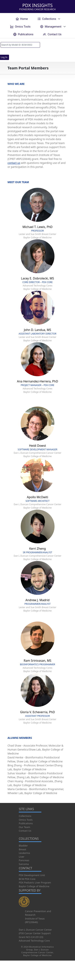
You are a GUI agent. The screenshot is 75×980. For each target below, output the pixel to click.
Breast (22, 849)
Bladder (23, 846)
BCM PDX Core (27, 879)
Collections (25, 816)
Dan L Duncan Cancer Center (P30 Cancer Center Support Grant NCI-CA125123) (35, 933)
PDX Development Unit (32, 875)
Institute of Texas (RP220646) (35, 920)
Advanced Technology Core (34, 941)
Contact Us (25, 831)
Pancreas (24, 860)
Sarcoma (24, 864)
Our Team (24, 827)
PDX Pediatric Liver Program (35, 883)
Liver (22, 857)
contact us (14, 163)
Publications (26, 823)
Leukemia (24, 853)
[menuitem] (22, 19)
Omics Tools (26, 820)
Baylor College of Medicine (34, 886)
